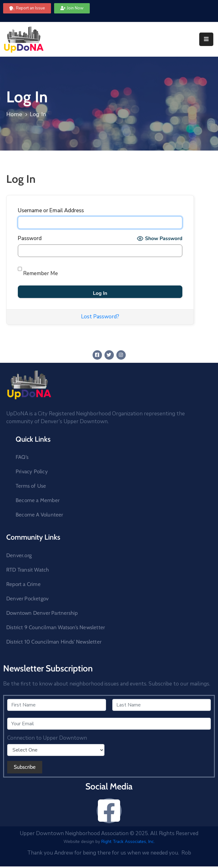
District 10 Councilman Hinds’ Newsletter (54, 642)
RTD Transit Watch (28, 570)
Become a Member (38, 500)
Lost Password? (100, 317)
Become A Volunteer (39, 515)
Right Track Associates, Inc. (128, 842)
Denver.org (19, 555)
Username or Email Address (51, 211)
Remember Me (38, 270)
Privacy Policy (32, 471)
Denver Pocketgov (27, 598)
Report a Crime (23, 584)
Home (14, 114)
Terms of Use (31, 486)
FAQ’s (22, 457)
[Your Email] (109, 724)
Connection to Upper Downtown (47, 738)
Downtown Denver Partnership (42, 613)
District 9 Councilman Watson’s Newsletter (56, 627)
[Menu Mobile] (206, 39)
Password (30, 238)
